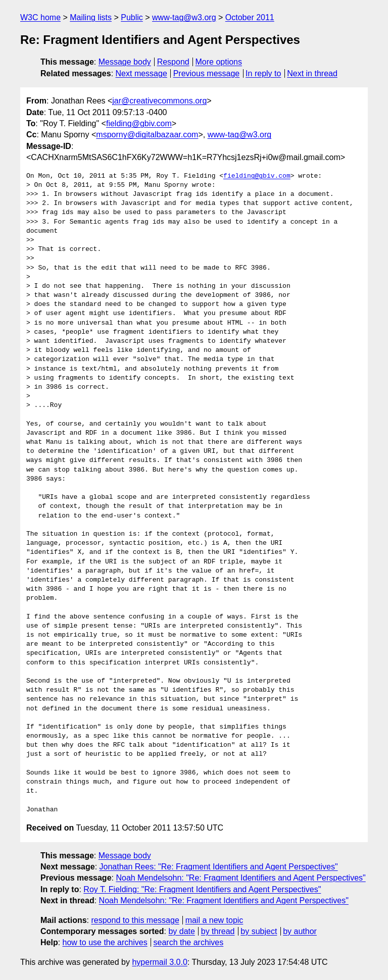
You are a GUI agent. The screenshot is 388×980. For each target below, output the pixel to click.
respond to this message (135, 920)
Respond (173, 62)
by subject (259, 931)
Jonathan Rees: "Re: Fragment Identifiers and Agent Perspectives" (219, 867)
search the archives (189, 942)
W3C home (40, 17)
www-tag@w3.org (184, 17)
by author (300, 931)
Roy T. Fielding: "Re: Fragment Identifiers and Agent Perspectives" (202, 889)
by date (181, 931)
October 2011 (250, 17)
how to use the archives (105, 942)
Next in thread (312, 73)
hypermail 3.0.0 (159, 962)
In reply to (263, 73)
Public (132, 17)
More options (219, 62)
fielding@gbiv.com (139, 123)
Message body (125, 62)
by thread (218, 931)
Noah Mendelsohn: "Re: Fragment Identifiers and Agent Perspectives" (240, 878)
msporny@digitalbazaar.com (147, 135)
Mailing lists (91, 17)
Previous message (207, 73)
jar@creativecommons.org (159, 101)
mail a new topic (214, 920)
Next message (141, 73)
